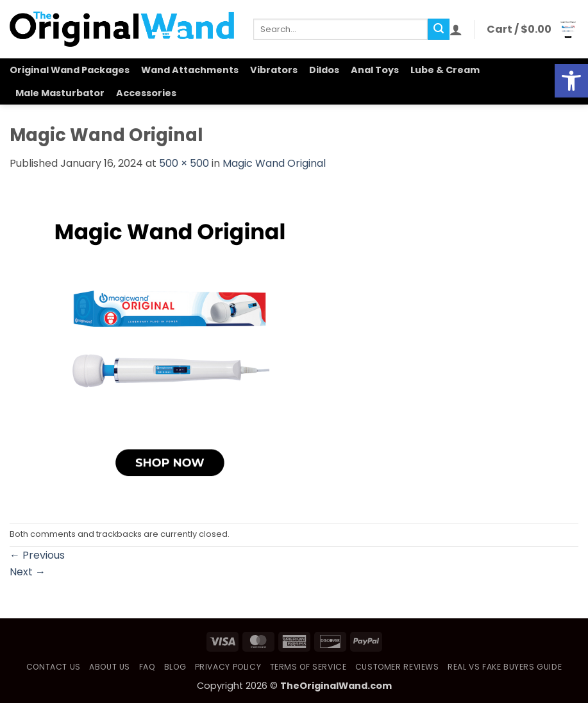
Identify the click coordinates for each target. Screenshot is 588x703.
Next (28, 572)
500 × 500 (184, 163)
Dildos (324, 70)
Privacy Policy (228, 667)
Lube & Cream (445, 70)
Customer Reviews (397, 667)
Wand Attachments (190, 70)
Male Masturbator (60, 93)
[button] (456, 30)
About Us (110, 667)
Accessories (146, 93)
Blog (175, 667)
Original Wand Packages (70, 70)
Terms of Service (308, 667)
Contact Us (54, 667)
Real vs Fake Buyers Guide (505, 667)
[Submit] (439, 30)
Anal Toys (375, 70)
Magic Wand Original (274, 163)
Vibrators (274, 70)
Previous (37, 555)
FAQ (147, 667)
